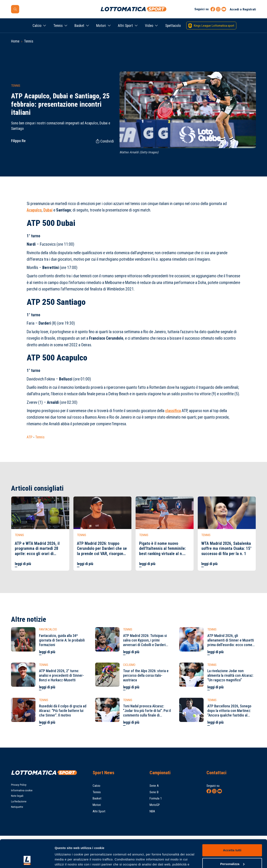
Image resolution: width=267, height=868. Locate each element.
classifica (173, 411)
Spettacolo (173, 26)
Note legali (17, 796)
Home (15, 41)
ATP (30, 437)
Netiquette (17, 807)
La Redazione (19, 801)
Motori (101, 26)
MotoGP (155, 805)
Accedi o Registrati (243, 9)
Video (149, 26)
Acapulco (34, 210)
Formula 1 (156, 798)
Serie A (154, 786)
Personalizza (232, 838)
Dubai (48, 210)
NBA (152, 811)
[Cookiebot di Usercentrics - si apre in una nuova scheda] (27, 860)
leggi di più (23, 564)
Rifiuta (232, 851)
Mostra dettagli (66, 860)
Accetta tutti (232, 824)
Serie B (154, 792)
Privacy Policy (19, 785)
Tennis (58, 26)
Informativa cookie (22, 790)
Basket (79, 26)
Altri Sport (125, 26)
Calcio (37, 26)
